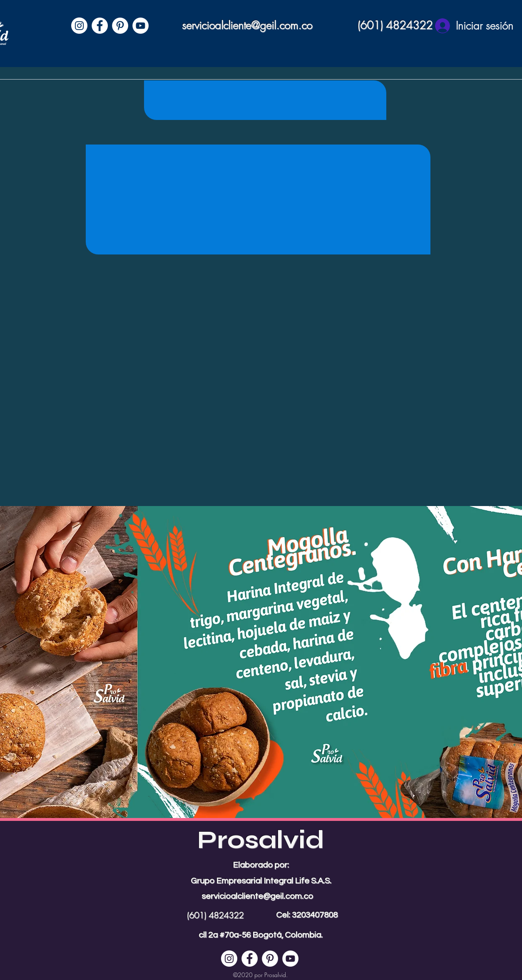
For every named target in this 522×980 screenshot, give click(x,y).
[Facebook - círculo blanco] (100, 26)
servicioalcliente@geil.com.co (247, 25)
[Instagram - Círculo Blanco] (79, 26)
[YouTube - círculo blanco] (140, 26)
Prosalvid (261, 840)
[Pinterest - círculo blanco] (120, 26)
